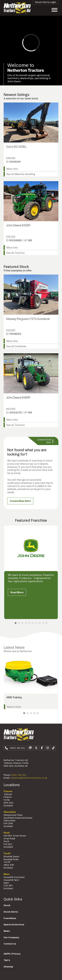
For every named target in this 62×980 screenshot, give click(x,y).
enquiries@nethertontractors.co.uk (29, 778)
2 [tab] (19, 623)
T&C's (7, 960)
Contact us (10, 944)
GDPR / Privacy (12, 954)
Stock (7, 905)
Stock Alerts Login (46, 2)
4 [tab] (26, 623)
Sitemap (8, 967)
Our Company (11, 937)
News (7, 931)
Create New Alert (20, 501)
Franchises (10, 918)
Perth (7, 833)
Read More (17, 592)
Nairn (7, 874)
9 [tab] (43, 623)
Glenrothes (10, 812)
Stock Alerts (11, 912)
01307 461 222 (19, 775)
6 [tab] (33, 623)
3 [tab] (22, 623)
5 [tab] (29, 623)
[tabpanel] (31, 572)
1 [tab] (16, 623)
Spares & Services (14, 925)
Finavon (8, 791)
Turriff (7, 854)
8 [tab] (40, 623)
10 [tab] (46, 623)
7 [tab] (36, 623)
